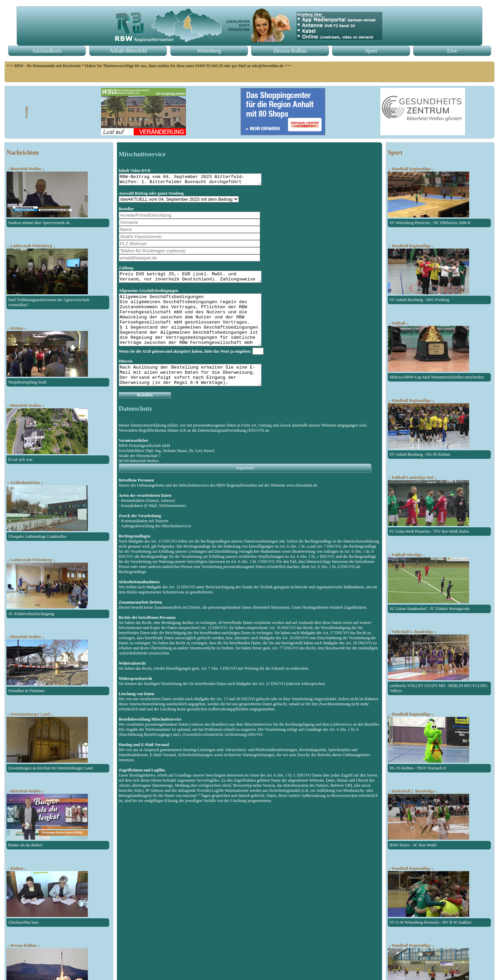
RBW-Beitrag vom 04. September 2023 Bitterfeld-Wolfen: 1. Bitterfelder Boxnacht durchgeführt (199, 180)
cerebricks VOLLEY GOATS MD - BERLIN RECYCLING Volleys (438, 688)
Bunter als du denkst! (25, 845)
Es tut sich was (20, 459)
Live (452, 51)
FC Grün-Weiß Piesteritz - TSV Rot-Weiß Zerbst (429, 531)
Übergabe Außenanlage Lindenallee (37, 536)
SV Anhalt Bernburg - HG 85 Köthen (420, 454)
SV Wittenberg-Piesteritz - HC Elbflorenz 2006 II (430, 223)
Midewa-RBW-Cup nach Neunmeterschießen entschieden (437, 377)
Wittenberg (209, 51)
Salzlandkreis (47, 51)
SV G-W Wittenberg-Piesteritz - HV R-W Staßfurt (430, 922)
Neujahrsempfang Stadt (27, 382)
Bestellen (145, 413)
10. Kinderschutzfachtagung (31, 614)
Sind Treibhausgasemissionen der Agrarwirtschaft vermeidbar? (49, 302)
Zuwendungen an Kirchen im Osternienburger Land (50, 768)
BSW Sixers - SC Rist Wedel (413, 845)
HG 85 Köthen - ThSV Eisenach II (418, 768)
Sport (371, 51)
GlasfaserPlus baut (23, 922)
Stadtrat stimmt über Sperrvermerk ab (39, 223)
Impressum (245, 486)
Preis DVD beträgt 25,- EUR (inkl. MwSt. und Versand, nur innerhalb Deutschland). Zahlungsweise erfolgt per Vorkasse (199, 280)
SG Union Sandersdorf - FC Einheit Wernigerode (429, 609)
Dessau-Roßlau (290, 51)
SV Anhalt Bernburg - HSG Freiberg (419, 300)
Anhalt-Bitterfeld (128, 51)
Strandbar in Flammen (26, 691)
